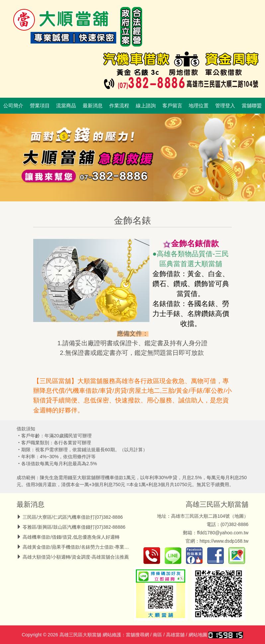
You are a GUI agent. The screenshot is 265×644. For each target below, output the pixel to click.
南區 (157, 635)
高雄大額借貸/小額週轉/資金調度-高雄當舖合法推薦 (76, 557)
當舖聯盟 (252, 106)
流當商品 (66, 106)
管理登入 (225, 106)
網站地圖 (198, 635)
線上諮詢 (146, 106)
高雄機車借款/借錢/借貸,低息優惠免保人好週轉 (71, 537)
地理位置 (199, 106)
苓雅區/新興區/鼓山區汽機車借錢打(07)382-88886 (74, 527)
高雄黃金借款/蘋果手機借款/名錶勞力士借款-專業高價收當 (83, 547)
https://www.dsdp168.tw (224, 541)
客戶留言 (172, 106)
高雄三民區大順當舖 (217, 504)
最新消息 (93, 106)
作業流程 (119, 106)
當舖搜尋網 (137, 635)
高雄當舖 (175, 635)
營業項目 (40, 106)
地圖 (239, 516)
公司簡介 (13, 106)
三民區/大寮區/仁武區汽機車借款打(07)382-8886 (73, 517)
